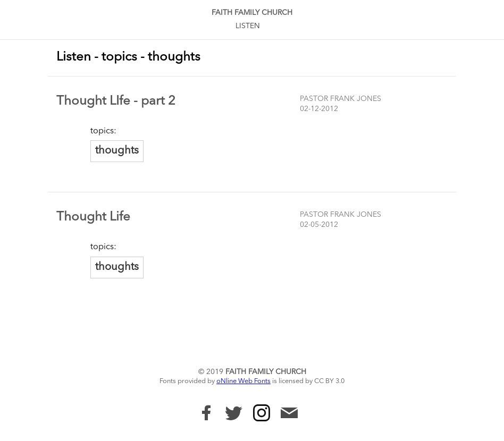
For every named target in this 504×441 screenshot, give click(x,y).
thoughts (117, 151)
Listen (248, 26)
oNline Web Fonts (243, 381)
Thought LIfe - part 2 (116, 101)
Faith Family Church (252, 13)
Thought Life (93, 217)
